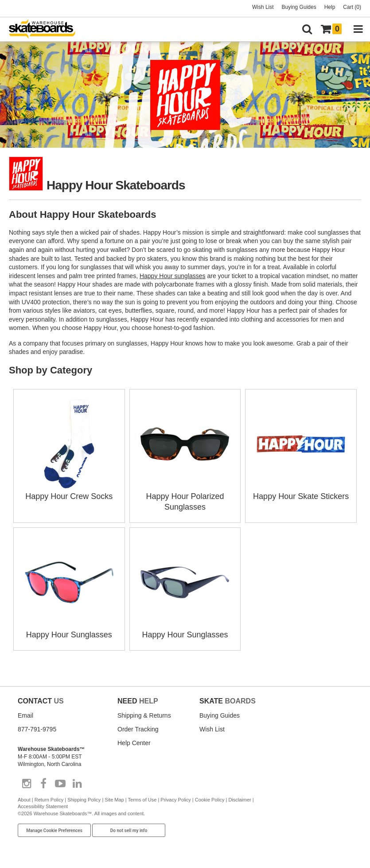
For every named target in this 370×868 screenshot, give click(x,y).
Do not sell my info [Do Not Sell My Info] (129, 831)
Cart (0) (352, 7)
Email (25, 715)
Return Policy (49, 800)
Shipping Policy (84, 800)
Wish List (263, 7)
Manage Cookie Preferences (54, 831)
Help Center (134, 743)
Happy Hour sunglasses (173, 276)
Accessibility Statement (43, 806)
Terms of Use (142, 800)
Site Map (114, 800)
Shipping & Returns (144, 715)
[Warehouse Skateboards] (47, 29)
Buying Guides (299, 7)
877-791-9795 (37, 729)
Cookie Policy (210, 800)
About (24, 800)
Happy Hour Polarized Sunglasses (185, 496)
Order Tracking (138, 729)
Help (330, 7)
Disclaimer (240, 800)
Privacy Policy (175, 800)
